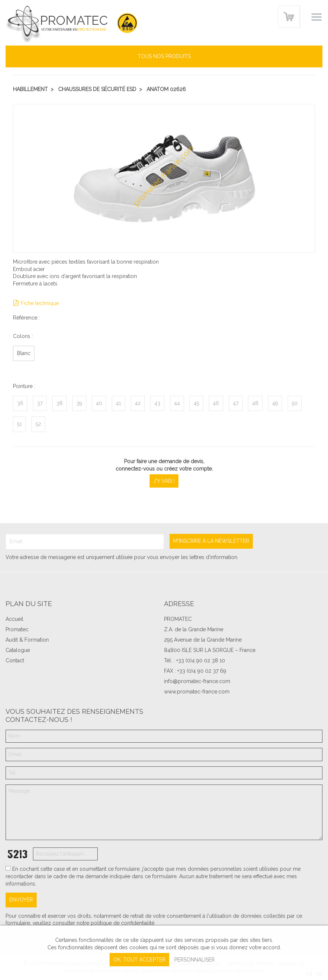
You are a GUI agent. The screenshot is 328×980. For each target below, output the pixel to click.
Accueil (14, 619)
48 (255, 403)
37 (40, 403)
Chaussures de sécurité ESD (97, 89)
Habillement (30, 89)
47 (236, 403)
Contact (15, 660)
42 (138, 403)
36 (20, 403)
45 (196, 403)
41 (118, 403)
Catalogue (18, 650)
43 (157, 403)
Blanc (24, 353)
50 (295, 403)
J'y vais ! (164, 481)
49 (275, 403)
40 (99, 403)
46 (216, 403)
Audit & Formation (27, 640)
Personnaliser (195, 960)
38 (59, 403)
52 (38, 424)
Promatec (17, 629)
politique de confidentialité (123, 923)
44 (177, 403)
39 (79, 403)
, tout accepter (139, 960)
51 (19, 424)
